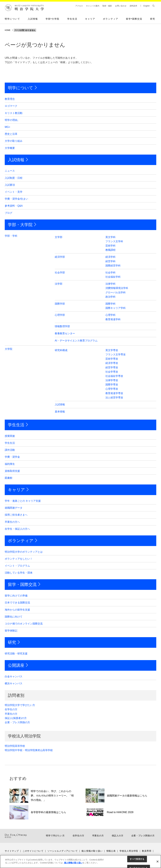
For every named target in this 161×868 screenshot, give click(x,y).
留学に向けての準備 (16, 596)
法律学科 (110, 284)
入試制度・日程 (14, 178)
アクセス (79, 6)
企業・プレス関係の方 (17, 722)
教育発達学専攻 (114, 393)
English (147, 6)
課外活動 (10, 450)
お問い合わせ (121, 6)
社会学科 (110, 273)
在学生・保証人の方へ (17, 529)
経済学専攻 (112, 363)
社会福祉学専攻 (114, 376)
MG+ (7, 127)
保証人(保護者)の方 (16, 718)
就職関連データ (14, 508)
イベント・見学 (14, 192)
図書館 (9, 478)
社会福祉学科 (113, 277)
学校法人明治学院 (129, 851)
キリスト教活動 (14, 113)
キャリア (90, 19)
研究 (153, 19)
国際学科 (110, 304)
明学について (12, 19)
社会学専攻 (112, 372)
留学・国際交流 (22, 584)
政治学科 (110, 297)
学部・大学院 (20, 225)
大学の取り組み (14, 141)
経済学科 (110, 257)
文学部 (59, 237)
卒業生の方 (11, 714)
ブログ (9, 213)
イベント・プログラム (17, 566)
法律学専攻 (112, 380)
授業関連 (10, 436)
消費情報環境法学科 (117, 288)
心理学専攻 (112, 389)
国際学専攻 (112, 385)
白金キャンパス (14, 676)
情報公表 (111, 851)
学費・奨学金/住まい (16, 199)
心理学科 (110, 315)
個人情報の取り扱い (92, 851)
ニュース (10, 171)
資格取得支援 (12, 471)
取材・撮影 (107, 6)
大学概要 (10, 148)
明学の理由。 (12, 120)
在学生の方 (11, 709)
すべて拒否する (137, 859)
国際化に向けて (14, 617)
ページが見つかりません (25, 30)
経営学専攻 (112, 367)
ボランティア (111, 19)
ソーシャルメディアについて (63, 851)
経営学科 (110, 261)
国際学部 (60, 304)
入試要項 (10, 185)
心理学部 (60, 315)
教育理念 (10, 99)
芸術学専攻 (112, 359)
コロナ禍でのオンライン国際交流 (24, 624)
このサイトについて (33, 851)
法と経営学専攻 (114, 398)
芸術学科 (110, 246)
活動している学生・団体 (19, 573)
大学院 (9, 349)
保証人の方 (118, 836)
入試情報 (33, 19)
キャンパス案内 (93, 6)
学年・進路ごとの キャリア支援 (23, 501)
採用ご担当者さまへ (16, 515)
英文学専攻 (112, 350)
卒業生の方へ (12, 522)
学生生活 (72, 19)
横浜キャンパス (14, 683)
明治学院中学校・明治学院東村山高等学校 (29, 750)
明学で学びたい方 (55, 836)
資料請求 (133, 6)
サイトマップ (12, 851)
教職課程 (110, 250)
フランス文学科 (114, 241)
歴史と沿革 (11, 134)
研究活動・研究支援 (16, 654)
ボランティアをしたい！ (19, 559)
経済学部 (60, 257)
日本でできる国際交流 (17, 603)
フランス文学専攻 (116, 354)
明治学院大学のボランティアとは (24, 552)
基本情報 (60, 412)
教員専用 (147, 851)
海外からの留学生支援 (17, 610)
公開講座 (16, 665)
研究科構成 (61, 350)
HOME (8, 30)
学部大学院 (53, 19)
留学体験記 (11, 631)
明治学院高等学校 (15, 746)
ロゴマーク (11, 106)
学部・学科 (11, 236)
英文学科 (110, 237)
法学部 (59, 284)
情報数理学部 (62, 326)
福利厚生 (10, 464)
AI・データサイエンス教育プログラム (76, 341)
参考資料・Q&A (14, 206)
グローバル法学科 (116, 292)
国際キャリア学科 (116, 308)
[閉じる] (158, 862)
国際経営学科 (113, 266)
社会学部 (60, 273)
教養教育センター (65, 333)
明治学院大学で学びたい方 (20, 705)
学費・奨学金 (12, 457)
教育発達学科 (113, 319)
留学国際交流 (134, 19)
